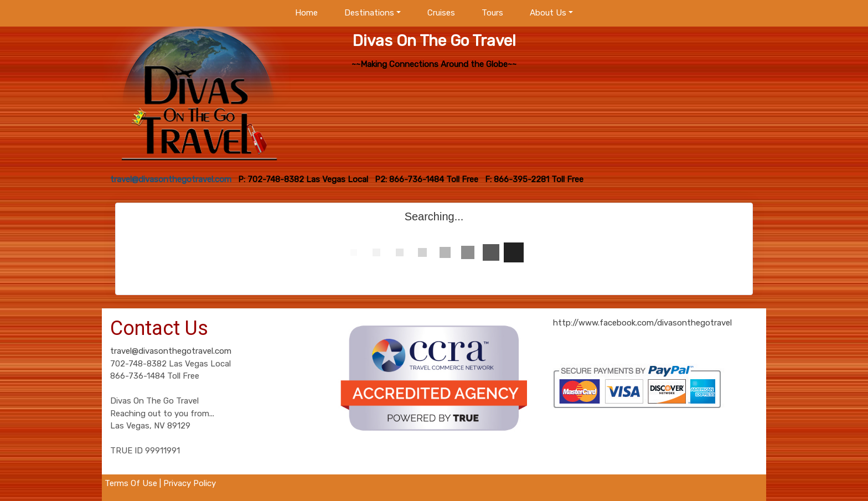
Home (306, 13)
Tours (492, 13)
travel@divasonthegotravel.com (171, 351)
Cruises (441, 13)
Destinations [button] (369, 13)
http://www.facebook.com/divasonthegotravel (642, 323)
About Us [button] (548, 13)
